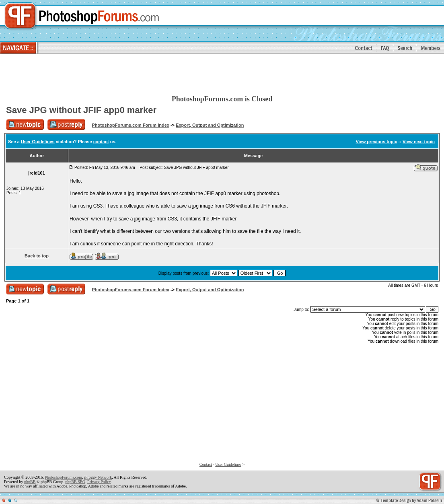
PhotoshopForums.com (63, 477)
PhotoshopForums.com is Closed (222, 99)
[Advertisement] (222, 75)
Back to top (37, 256)
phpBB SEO (75, 482)
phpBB (30, 482)
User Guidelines (38, 142)
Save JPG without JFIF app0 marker (81, 110)
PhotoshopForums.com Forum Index (131, 125)
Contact (206, 464)
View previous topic (376, 142)
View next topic (419, 142)
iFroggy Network (98, 477)
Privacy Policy (99, 482)
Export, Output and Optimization (210, 125)
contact (101, 142)
